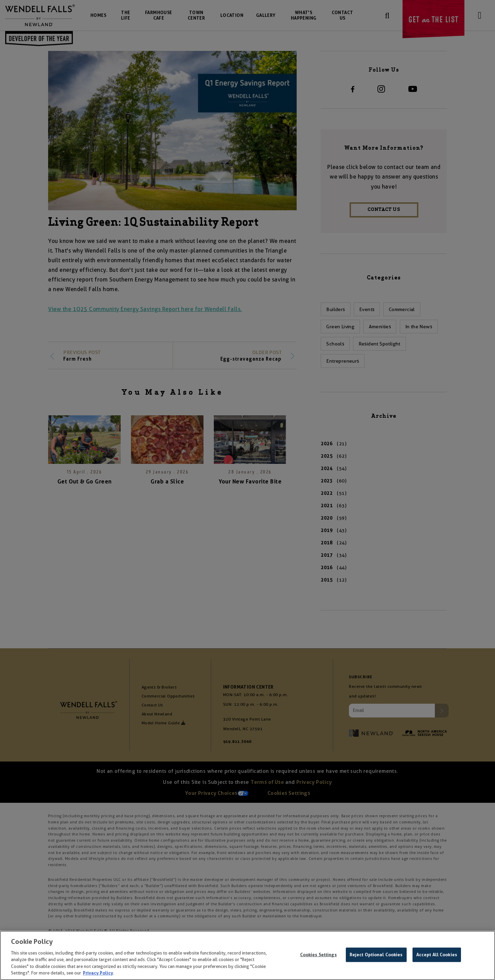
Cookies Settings (318, 956)
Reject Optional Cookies (376, 956)
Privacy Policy (98, 975)
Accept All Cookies (437, 956)
